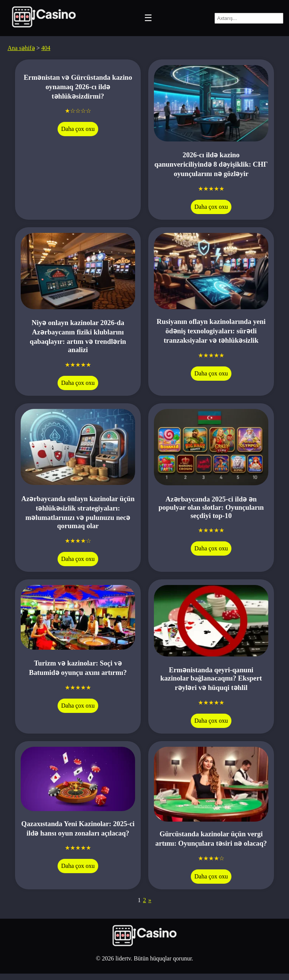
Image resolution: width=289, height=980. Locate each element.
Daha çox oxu (78, 129)
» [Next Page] (150, 900)
